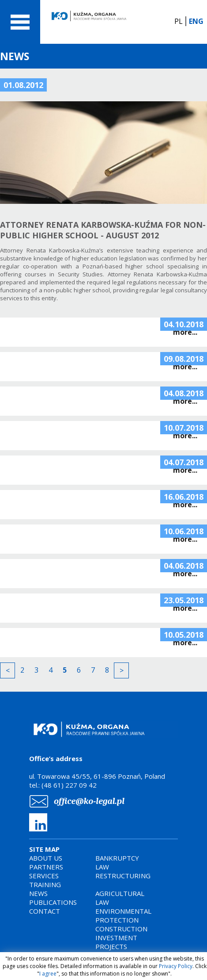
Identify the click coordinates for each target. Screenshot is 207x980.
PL (179, 21)
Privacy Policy (176, 966)
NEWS (38, 893)
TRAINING (45, 884)
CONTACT (45, 911)
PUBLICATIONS (53, 902)
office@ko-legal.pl (89, 801)
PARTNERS (46, 867)
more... (185, 332)
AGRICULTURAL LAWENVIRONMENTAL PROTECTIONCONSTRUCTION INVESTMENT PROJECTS (123, 920)
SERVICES (44, 876)
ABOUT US (46, 858)
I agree (48, 974)
